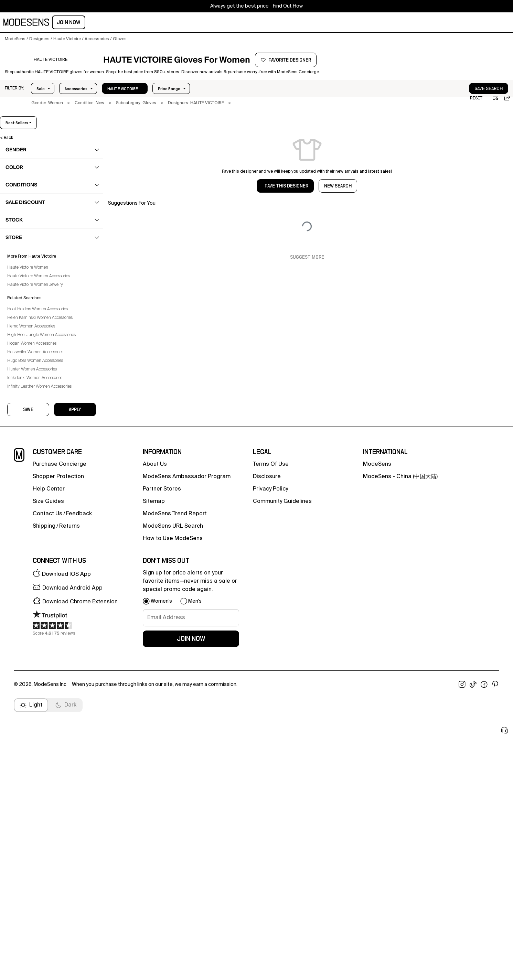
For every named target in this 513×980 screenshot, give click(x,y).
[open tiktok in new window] (473, 969)
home (147, 23)
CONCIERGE (263, 23)
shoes (21, 202)
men (85, 23)
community (209, 23)
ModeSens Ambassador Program (187, 761)
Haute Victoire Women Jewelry (40, 604)
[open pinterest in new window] (495, 969)
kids (128, 23)
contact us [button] (47, 798)
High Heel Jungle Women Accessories (46, 654)
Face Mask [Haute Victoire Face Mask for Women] (29, 282)
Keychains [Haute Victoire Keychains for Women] (29, 349)
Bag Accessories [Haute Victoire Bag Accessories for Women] (35, 242)
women (64, 23)
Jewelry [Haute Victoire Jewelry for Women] (26, 336)
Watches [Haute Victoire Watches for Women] (27, 443)
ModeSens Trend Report (175, 798)
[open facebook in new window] (484, 969)
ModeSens (377, 749)
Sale (41, 101)
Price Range (76, 101)
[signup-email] (191, 902)
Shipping (44, 811)
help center (49, 774)
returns (70, 811)
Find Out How (288, 6)
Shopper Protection (58, 761)
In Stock (115, 101)
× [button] (68, 115)
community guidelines (282, 786)
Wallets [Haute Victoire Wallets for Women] (26, 430)
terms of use (271, 749)
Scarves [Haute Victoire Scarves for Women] (26, 376)
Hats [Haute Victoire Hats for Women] (23, 323)
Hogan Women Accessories (37, 663)
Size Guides (48, 786)
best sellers (491, 135)
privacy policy (270, 774)
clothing (23, 189)
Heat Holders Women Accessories (42, 628)
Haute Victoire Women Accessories (43, 595)
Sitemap (154, 786)
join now (191, 923)
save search (468, 101)
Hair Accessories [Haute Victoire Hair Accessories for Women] (35, 309)
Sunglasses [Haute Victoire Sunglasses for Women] (30, 403)
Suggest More (307, 269)
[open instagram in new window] (462, 969)
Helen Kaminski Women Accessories (45, 637)
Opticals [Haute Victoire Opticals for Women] (27, 363)
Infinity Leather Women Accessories (44, 706)
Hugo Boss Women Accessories (40, 680)
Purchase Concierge (60, 749)
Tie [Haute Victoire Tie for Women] (22, 417)
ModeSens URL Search (173, 811)
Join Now (493, 22)
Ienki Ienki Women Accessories (40, 697)
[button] (14, 100)
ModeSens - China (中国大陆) (400, 761)
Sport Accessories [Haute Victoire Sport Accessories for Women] (36, 390)
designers (174, 23)
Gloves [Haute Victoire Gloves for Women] (25, 296)
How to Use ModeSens (173, 823)
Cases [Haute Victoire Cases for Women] (25, 269)
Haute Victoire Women (33, 586)
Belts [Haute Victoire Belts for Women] (23, 256)
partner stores (162, 774)
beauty (106, 23)
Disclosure (267, 761)
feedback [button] (79, 798)
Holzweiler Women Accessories (40, 671)
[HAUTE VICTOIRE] (50, 70)
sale (236, 23)
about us (155, 749)
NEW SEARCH (338, 198)
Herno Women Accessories (36, 645)
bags (20, 215)
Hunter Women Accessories (37, 688)
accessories (27, 229)
